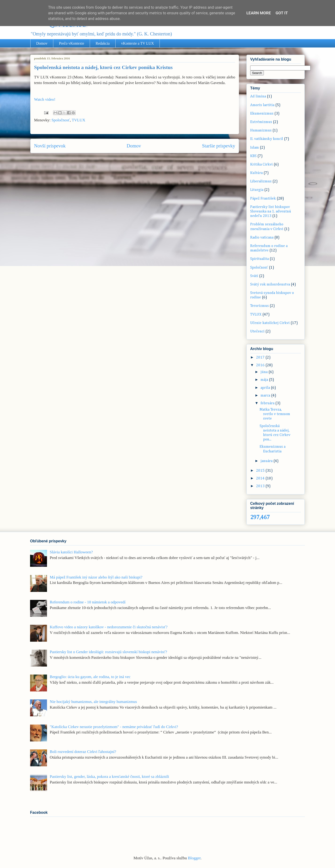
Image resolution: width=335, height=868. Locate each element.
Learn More (259, 13)
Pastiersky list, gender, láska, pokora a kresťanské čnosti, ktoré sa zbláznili (109, 777)
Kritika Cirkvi (261, 165)
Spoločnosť (61, 120)
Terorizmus (259, 306)
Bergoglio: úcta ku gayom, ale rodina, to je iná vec (90, 677)
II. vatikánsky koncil (267, 139)
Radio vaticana (262, 238)
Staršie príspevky (219, 146)
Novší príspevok (50, 146)
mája (265, 380)
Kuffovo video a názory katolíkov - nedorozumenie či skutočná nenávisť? (109, 627)
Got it (282, 13)
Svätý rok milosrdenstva (270, 285)
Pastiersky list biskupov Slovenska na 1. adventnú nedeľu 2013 (271, 212)
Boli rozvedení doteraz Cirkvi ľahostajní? (83, 752)
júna (265, 372)
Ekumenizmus (262, 114)
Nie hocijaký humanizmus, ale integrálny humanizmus (93, 702)
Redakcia (103, 43)
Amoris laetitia (262, 105)
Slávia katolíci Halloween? (71, 552)
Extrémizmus (261, 122)
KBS (253, 156)
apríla (266, 388)
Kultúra (256, 173)
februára (268, 403)
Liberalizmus (261, 181)
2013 (261, 486)
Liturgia (257, 190)
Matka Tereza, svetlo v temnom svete (275, 414)
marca (266, 396)
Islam (255, 148)
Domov (42, 43)
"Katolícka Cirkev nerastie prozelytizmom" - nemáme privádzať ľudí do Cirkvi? (114, 727)
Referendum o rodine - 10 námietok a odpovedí (88, 602)
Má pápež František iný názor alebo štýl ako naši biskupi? (96, 577)
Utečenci (257, 332)
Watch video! (45, 99)
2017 (261, 358)
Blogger (194, 858)
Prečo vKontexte (72, 43)
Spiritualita (259, 259)
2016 (261, 365)
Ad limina (258, 96)
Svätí (254, 276)
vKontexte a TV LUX (138, 43)
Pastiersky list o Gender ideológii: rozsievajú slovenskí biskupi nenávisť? (108, 652)
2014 (261, 478)
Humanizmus (261, 131)
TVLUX (78, 120)
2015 (261, 471)
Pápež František (263, 199)
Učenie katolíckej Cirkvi (270, 323)
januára (267, 461)
